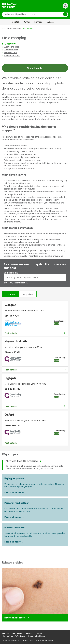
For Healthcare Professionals (14, 636)
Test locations (11, 50)
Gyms (27, 22)
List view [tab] (10, 294)
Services (38, 22)
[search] (35, 14)
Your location (11, 273)
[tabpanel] (35, 374)
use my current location (17, 283)
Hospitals (15, 22)
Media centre (17, 634)
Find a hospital (35, 68)
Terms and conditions (10, 640)
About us (5, 634)
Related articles (12, 56)
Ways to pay (10, 53)
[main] (35, 328)
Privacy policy (27, 640)
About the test (12, 47)
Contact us (29, 634)
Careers (39, 634)
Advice (50, 22)
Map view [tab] (28, 294)
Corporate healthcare (36, 636)
